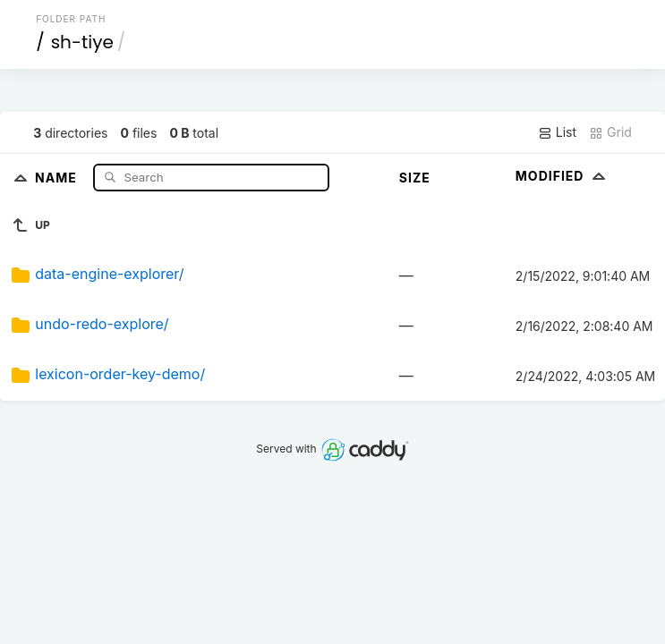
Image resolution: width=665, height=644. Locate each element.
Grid (610, 132)
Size (415, 178)
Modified (563, 176)
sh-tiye (82, 42)
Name (58, 177)
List (557, 132)
